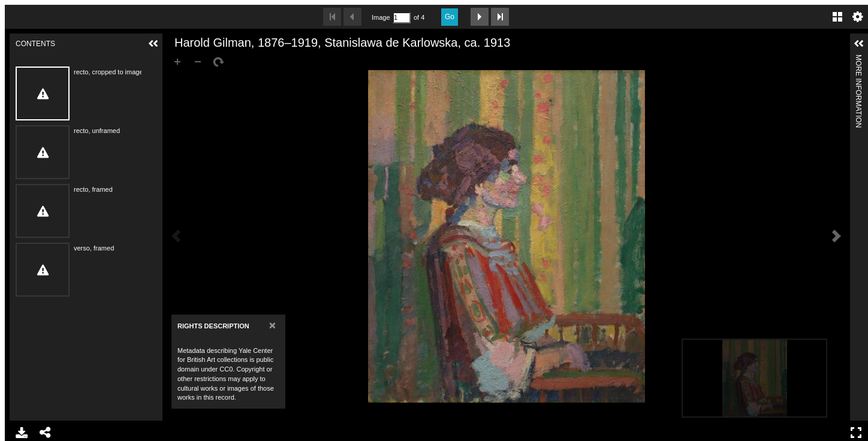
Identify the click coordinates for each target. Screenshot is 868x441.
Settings (858, 17)
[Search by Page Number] (402, 18)
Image (381, 17)
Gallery (837, 17)
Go (450, 17)
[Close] (272, 325)
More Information (858, 60)
